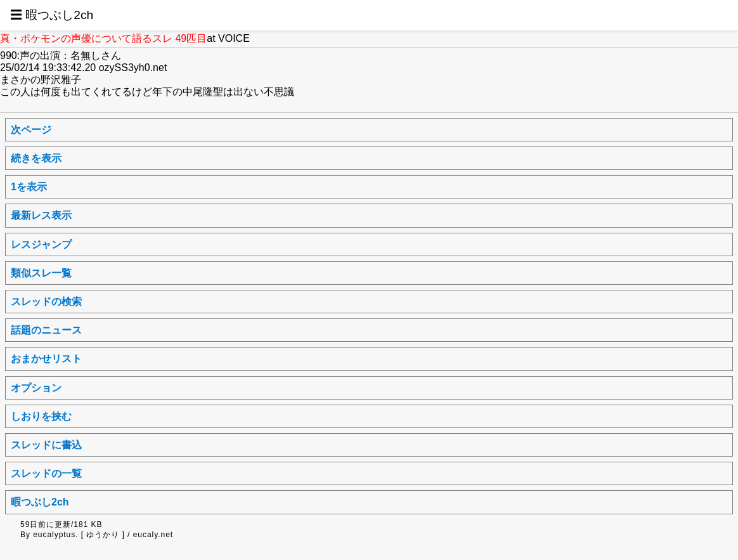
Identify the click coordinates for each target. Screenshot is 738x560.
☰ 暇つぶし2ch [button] (52, 15)
